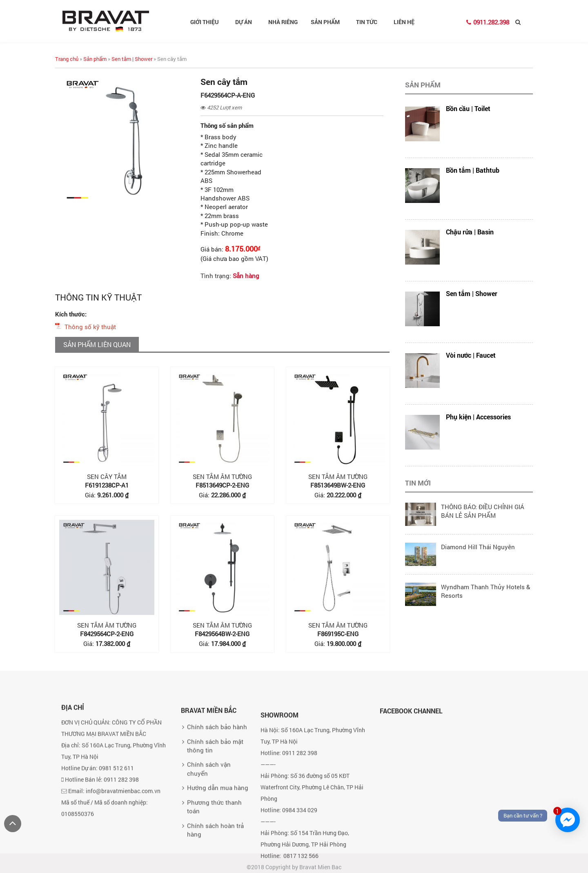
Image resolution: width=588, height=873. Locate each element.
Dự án (247, 22)
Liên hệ (404, 22)
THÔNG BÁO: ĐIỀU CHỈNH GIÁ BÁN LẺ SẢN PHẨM (483, 511)
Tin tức (370, 22)
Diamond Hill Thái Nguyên (478, 547)
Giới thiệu (208, 22)
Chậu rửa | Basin (470, 232)
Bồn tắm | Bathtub (473, 170)
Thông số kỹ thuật (90, 327)
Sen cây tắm (107, 477)
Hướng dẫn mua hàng (218, 848)
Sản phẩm (329, 22)
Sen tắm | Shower (132, 59)
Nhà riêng (283, 22)
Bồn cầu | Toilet (468, 108)
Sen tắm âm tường (222, 477)
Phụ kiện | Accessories (478, 417)
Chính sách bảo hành (217, 787)
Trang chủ (67, 59)
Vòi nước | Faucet (471, 355)
